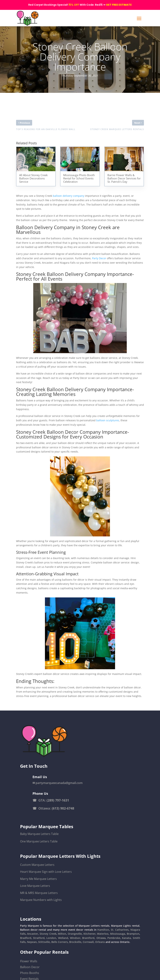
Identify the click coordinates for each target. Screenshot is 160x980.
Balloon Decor (30, 967)
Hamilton (103, 930)
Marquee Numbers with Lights (41, 900)
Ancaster (33, 934)
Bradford (26, 938)
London (51, 938)
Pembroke (114, 938)
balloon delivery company (68, 196)
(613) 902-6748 (63, 808)
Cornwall (88, 942)
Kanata (126, 938)
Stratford (39, 938)
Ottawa (101, 938)
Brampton (133, 934)
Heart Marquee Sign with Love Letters (46, 872)
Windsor (75, 938)
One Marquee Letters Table (39, 841)
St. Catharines (120, 930)
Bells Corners (60, 942)
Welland (63, 938)
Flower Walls (29, 961)
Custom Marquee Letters (37, 865)
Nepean (32, 942)
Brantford (88, 938)
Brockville (75, 942)
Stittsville (44, 942)
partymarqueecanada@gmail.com (59, 783)
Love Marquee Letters (35, 886)
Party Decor (99, 258)
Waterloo (103, 934)
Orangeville (75, 934)
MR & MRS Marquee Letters (39, 893)
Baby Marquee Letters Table (39, 834)
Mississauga (118, 934)
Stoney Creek (48, 934)
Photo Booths (30, 973)
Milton (62, 934)
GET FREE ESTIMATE (119, 5)
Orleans (100, 942)
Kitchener (89, 934)
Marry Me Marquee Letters (38, 879)
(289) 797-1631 (58, 800)
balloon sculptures (108, 420)
